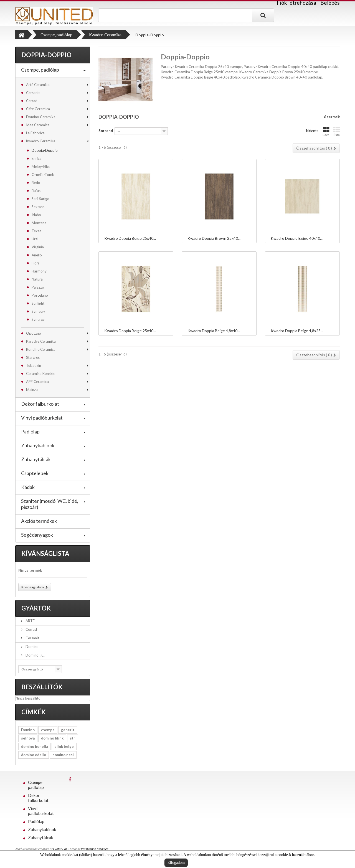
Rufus (36, 191)
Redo (36, 183)
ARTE (30, 621)
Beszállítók (42, 687)
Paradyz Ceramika (41, 341)
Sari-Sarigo (40, 199)
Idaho (36, 215)
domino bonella (35, 746)
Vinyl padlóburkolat (42, 418)
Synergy (38, 319)
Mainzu (32, 390)
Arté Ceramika (38, 85)
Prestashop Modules (94, 849)
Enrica (36, 158)
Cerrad (32, 101)
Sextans (38, 207)
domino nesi (63, 755)
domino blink (52, 738)
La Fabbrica (35, 133)
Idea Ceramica (38, 125)
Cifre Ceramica (38, 109)
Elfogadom (176, 863)
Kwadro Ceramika (41, 141)
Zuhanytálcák (36, 459)
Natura (37, 279)
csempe (48, 730)
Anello (37, 255)
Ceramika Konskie (41, 374)
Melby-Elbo (41, 166)
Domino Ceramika (41, 117)
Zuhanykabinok (38, 445)
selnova (28, 738)
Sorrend (106, 131)
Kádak (28, 487)
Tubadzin (34, 365)
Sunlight (38, 303)
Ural (35, 239)
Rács (326, 131)
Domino (32, 647)
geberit (68, 730)
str (73, 738)
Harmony (39, 271)
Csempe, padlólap (40, 70)
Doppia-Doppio (45, 150)
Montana (39, 223)
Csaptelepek (35, 473)
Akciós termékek (39, 521)
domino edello (34, 755)
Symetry (38, 311)
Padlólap (30, 432)
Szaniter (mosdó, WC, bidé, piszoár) (50, 504)
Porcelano (40, 295)
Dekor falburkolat (40, 404)
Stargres (33, 357)
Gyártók (36, 608)
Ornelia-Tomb (43, 175)
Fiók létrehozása (296, 3)
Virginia (38, 247)
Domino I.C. (35, 655)
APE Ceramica (37, 382)
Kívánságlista (45, 553)
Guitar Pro (60, 849)
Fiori (35, 263)
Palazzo (38, 287)
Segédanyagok (37, 535)
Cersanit (33, 93)
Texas (36, 231)
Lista (336, 131)
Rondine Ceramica (41, 349)
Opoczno (34, 333)
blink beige (64, 746)
